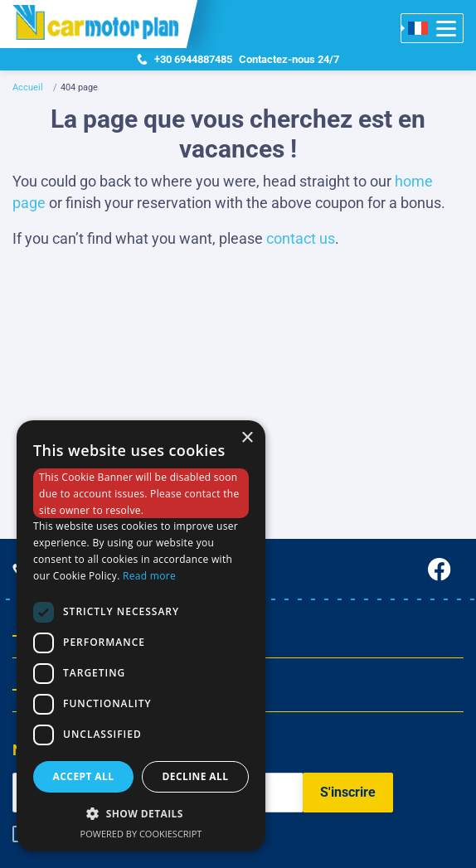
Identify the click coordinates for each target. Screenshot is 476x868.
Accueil (28, 87)
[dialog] (141, 636)
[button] (141, 813)
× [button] (247, 438)
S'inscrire (348, 792)
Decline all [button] (196, 776)
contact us (301, 238)
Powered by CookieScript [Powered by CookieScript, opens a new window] (141, 834)
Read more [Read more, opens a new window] (149, 576)
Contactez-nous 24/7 (238, 60)
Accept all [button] (84, 776)
